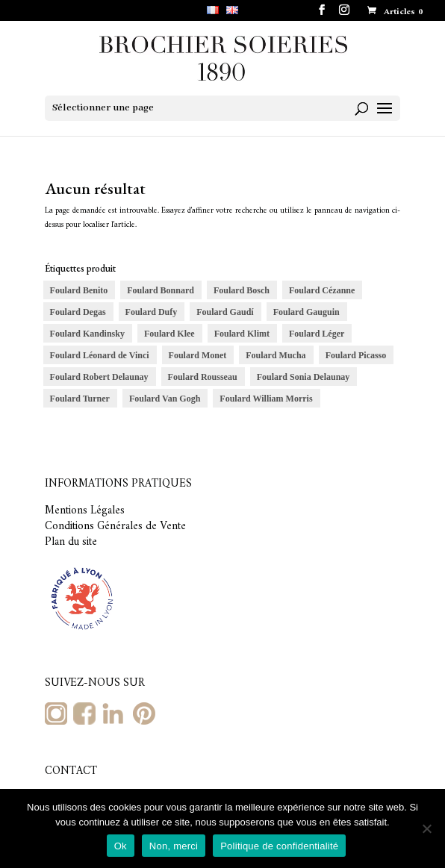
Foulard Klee (169, 334)
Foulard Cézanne (322, 290)
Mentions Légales (85, 511)
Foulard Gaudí (225, 312)
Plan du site (71, 542)
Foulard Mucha (276, 355)
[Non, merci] (426, 828)
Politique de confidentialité (279, 846)
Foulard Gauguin (306, 312)
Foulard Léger (317, 334)
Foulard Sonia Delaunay (304, 377)
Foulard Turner (80, 399)
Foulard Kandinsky (87, 334)
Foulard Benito (79, 290)
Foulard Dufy (152, 312)
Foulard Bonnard (161, 290)
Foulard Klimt (242, 334)
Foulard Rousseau (203, 377)
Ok (121, 846)
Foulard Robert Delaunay (99, 377)
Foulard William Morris (266, 399)
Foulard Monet (198, 355)
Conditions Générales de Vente (115, 527)
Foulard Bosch (242, 290)
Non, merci (174, 846)
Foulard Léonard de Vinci (100, 355)
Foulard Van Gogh (165, 399)
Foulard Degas (78, 312)
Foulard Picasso (356, 355)
